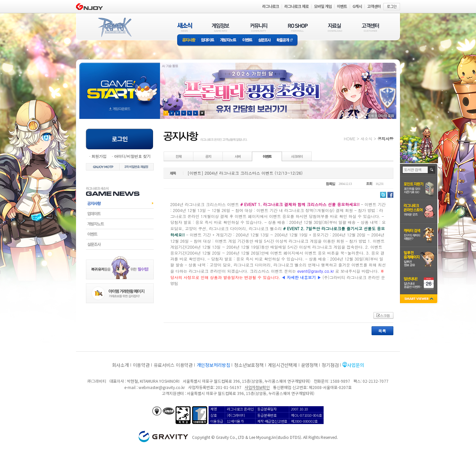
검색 (432, 170)
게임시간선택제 (282, 365)
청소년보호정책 (249, 365)
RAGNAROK (114, 27)
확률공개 (286, 40)
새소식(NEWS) (185, 27)
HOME (350, 139)
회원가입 (99, 156)
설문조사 (265, 40)
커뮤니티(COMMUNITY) (259, 27)
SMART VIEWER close (419, 299)
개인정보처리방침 (214, 365)
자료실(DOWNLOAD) (335, 27)
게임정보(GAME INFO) (221, 27)
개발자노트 (228, 40)
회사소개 (120, 365)
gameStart (120, 85)
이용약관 (141, 365)
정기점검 (330, 365)
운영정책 (310, 365)
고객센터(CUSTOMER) (370, 27)
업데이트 (208, 40)
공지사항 (188, 40)
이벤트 (247, 40)
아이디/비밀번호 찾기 (132, 156)
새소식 (366, 139)
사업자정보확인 (257, 387)
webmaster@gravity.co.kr (162, 387)
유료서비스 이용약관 (173, 365)
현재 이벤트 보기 (202, 113)
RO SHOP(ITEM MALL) (298, 27)
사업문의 (356, 365)
